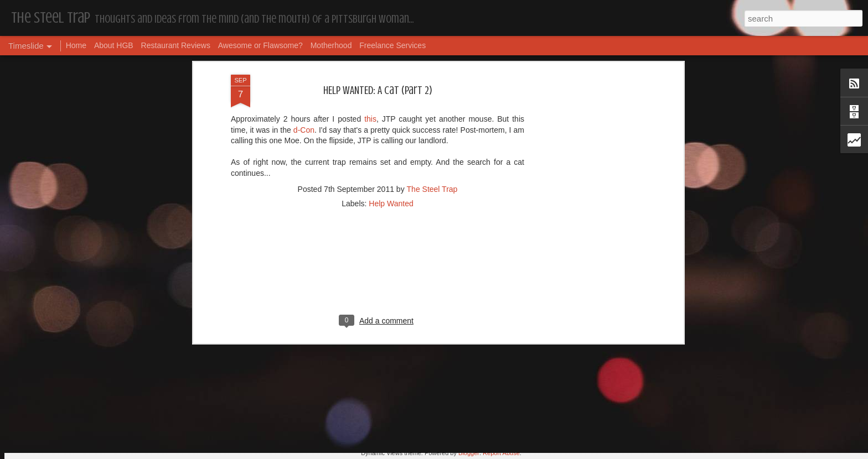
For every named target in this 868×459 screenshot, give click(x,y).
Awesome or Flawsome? (260, 45)
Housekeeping (403, 374)
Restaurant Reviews (176, 45)
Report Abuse (501, 453)
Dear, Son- (218, 365)
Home (76, 45)
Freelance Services (392, 45)
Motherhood (331, 45)
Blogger (469, 453)
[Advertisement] (378, 65)
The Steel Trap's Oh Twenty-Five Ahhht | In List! (609, 358)
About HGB (114, 45)
